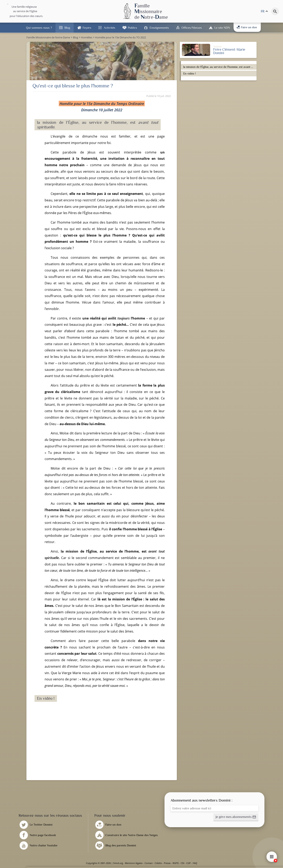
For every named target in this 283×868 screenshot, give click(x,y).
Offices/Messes (192, 28)
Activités (110, 28)
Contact (149, 863)
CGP (189, 863)
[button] (236, 817)
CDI (182, 863)
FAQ (195, 863)
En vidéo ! (189, 74)
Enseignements (159, 28)
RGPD (176, 863)
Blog (67, 28)
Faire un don (247, 27)
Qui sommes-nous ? (39, 28)
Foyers (87, 28)
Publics (132, 28)
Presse (167, 863)
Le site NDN (222, 28)
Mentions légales (134, 863)
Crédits (158, 863)
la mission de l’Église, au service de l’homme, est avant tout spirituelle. (219, 67)
